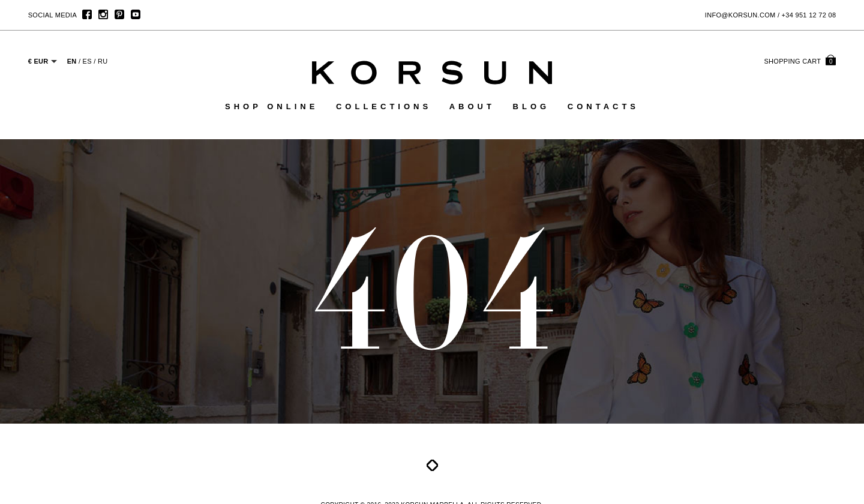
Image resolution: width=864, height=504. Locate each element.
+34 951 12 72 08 (809, 15)
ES (87, 61)
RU (103, 61)
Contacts (603, 106)
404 (432, 290)
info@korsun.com (740, 15)
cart (800, 61)
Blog (532, 106)
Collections (384, 106)
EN (72, 61)
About (472, 106)
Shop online (271, 106)
